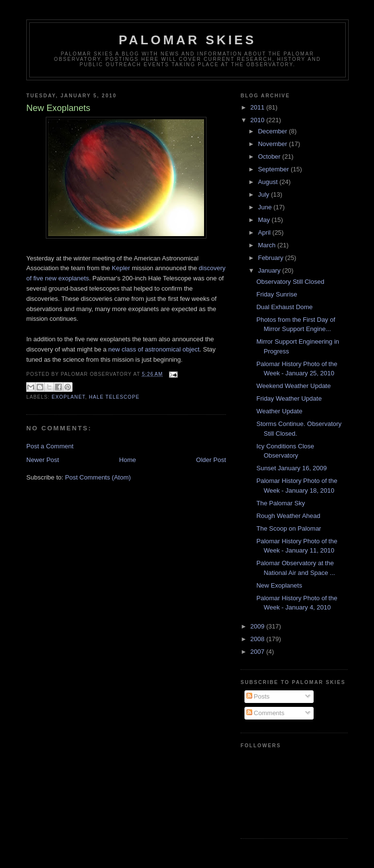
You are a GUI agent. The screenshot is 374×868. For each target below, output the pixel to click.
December (274, 131)
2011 (258, 107)
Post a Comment (50, 446)
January (270, 270)
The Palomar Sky (280, 503)
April (265, 232)
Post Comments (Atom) (98, 477)
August (269, 182)
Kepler (121, 268)
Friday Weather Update (289, 398)
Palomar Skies (187, 40)
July (265, 194)
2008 (258, 639)
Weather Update (279, 411)
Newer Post (43, 460)
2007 (258, 652)
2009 (258, 626)
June (266, 207)
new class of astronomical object (154, 349)
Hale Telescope (114, 397)
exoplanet (68, 397)
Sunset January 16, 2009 (291, 468)
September (274, 169)
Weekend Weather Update (293, 386)
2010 (258, 120)
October (270, 157)
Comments (265, 713)
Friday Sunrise (277, 294)
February (272, 258)
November (274, 144)
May (265, 220)
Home (128, 460)
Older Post (211, 460)
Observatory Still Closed (290, 282)
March (268, 245)
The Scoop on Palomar (289, 528)
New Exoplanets (279, 585)
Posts (258, 696)
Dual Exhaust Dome (284, 307)
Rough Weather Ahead (288, 516)
